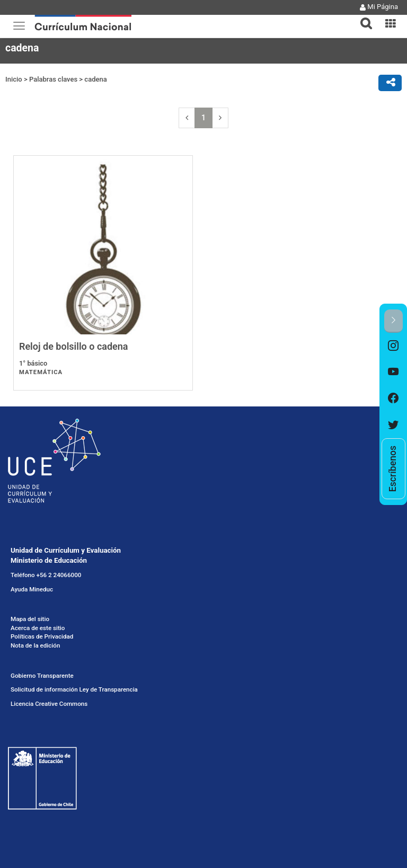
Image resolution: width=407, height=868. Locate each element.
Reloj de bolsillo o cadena (74, 346)
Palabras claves (53, 79)
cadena (95, 79)
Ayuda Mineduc (32, 589)
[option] (393, 346)
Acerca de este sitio (38, 628)
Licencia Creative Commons (49, 704)
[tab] (362, 17)
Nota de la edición (35, 645)
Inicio (14, 79)
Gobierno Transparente (42, 676)
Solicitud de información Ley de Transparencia (74, 689)
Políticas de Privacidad (42, 636)
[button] (362, 17)
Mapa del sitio (30, 619)
